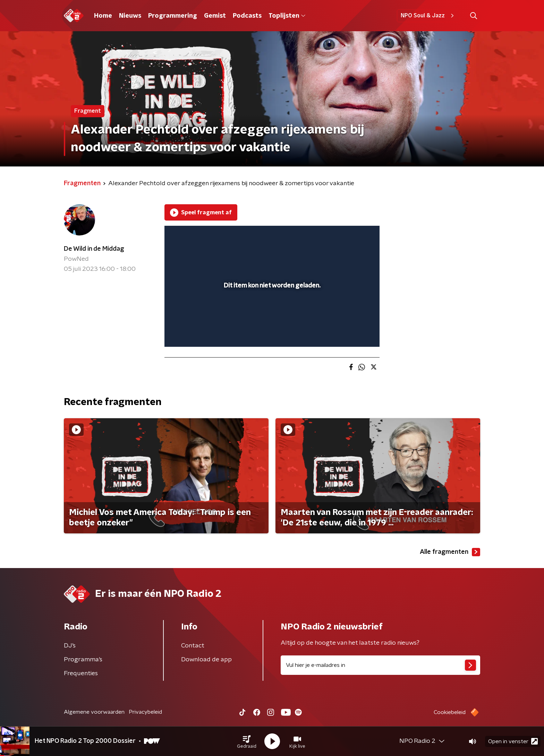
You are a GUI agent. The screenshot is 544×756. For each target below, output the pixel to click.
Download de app (206, 660)
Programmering (173, 16)
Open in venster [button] (513, 741)
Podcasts (247, 16)
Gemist (215, 16)
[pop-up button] (348, 332)
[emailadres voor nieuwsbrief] (380, 665)
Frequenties (81, 673)
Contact (193, 646)
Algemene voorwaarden (94, 712)
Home (103, 16)
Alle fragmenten (450, 552)
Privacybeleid (145, 712)
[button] (247, 741)
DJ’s (70, 646)
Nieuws (130, 16)
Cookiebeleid (450, 712)
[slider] (271, 313)
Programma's (83, 660)
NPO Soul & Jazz (428, 16)
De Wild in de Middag (94, 249)
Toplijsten (287, 16)
